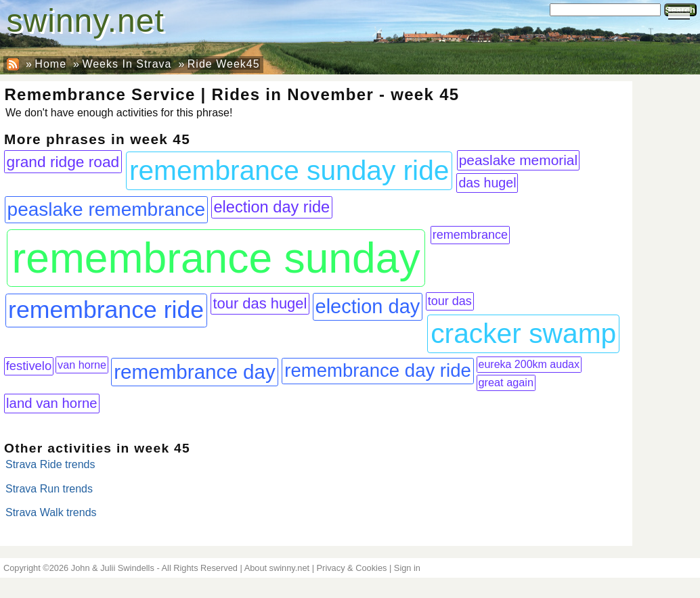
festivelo (29, 366)
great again (506, 382)
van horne (82, 365)
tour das (450, 301)
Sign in (407, 568)
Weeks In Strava (127, 64)
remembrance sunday (216, 258)
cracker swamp (523, 333)
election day (368, 306)
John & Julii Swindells (113, 568)
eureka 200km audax (529, 364)
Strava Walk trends (51, 512)
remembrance (470, 235)
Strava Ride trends (50, 464)
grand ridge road (63, 162)
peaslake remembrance (107, 209)
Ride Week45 (224, 64)
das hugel (487, 183)
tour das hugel (260, 303)
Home (50, 64)
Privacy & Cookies (352, 568)
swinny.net (86, 21)
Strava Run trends (49, 489)
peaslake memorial (518, 160)
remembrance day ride (378, 370)
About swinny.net (277, 568)
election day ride (271, 207)
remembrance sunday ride (289, 170)
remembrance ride (106, 310)
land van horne (52, 403)
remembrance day (195, 372)
